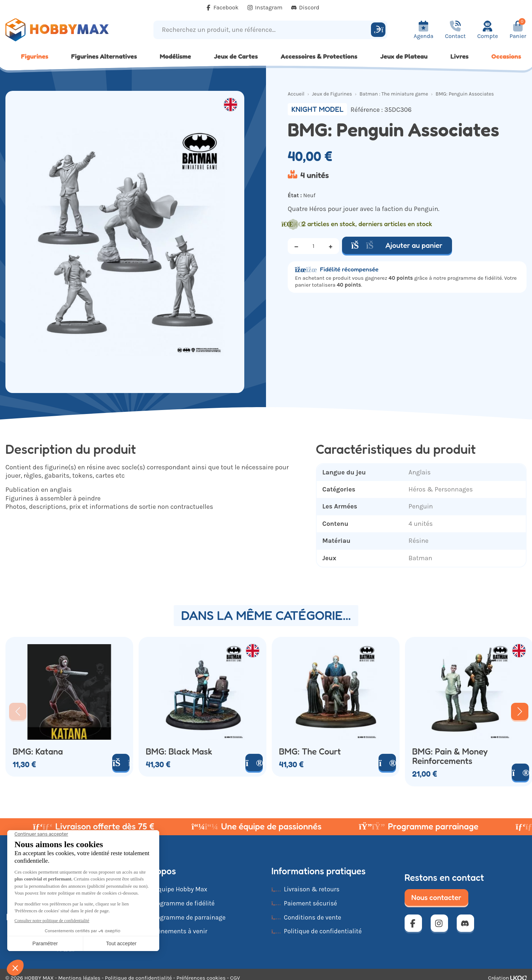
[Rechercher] (378, 30)
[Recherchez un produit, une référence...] (263, 30)
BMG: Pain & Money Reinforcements (450, 756)
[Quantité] (313, 246)
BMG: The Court (310, 752)
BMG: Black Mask (179, 752)
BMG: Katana (38, 752)
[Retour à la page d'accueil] (67, 30)
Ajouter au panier (397, 245)
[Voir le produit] (254, 763)
